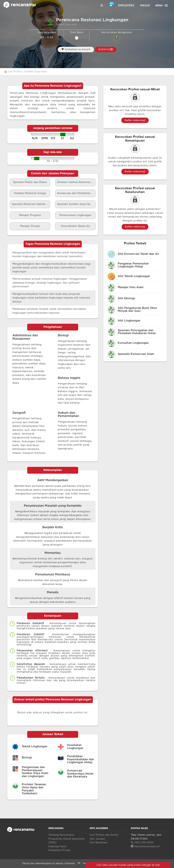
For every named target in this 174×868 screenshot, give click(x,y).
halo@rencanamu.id (145, 846)
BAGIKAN (106, 49)
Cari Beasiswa (98, 843)
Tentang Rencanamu (61, 835)
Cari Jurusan (97, 839)
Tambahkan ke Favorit (76, 49)
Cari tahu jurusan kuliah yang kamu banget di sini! (128, 865)
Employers (126, 6)
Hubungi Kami (57, 846)
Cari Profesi (15, 72)
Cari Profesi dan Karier (104, 835)
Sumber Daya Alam (35, 72)
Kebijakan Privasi (59, 850)
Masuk (145, 6)
